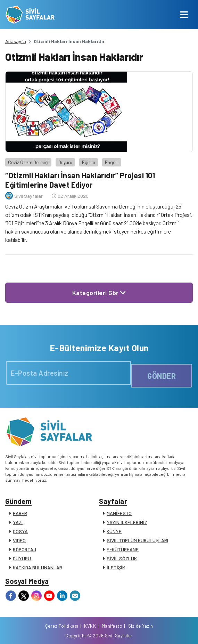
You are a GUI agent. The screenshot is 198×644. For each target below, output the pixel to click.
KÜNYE (114, 531)
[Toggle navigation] (184, 15)
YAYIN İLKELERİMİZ (127, 522)
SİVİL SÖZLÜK (122, 558)
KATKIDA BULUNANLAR (38, 567)
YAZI (18, 522)
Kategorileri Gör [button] (99, 293)
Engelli (112, 162)
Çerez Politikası (62, 626)
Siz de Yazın (141, 626)
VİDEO (19, 540)
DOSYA (20, 531)
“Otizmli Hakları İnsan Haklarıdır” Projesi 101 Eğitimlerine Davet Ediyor (80, 180)
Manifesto (112, 626)
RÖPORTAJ (24, 549)
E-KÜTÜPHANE (123, 549)
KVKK (90, 626)
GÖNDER (162, 376)
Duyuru (65, 162)
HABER (20, 513)
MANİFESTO (119, 513)
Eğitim (89, 162)
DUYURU (22, 558)
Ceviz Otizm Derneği (28, 162)
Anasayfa (16, 41)
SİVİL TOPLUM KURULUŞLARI (137, 540)
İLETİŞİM (116, 567)
